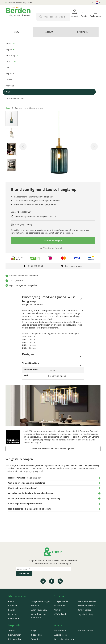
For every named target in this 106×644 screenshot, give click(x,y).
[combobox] (53, 17)
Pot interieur (60, 631)
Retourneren (14, 618)
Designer (28, 354)
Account (49, 32)
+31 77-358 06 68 (35, 266)
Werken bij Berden (86, 606)
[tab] (16, 32)
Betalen (12, 610)
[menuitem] (49, 43)
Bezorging (13, 614)
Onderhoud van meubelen (39, 616)
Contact (12, 601)
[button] (96, 3)
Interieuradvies (15, 639)
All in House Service (40, 610)
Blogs (34, 631)
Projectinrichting (85, 614)
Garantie (35, 606)
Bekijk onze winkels (73, 266)
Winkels (58, 610)
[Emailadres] (43, 569)
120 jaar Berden (62, 601)
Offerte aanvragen (53, 240)
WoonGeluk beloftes (87, 601)
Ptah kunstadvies (85, 631)
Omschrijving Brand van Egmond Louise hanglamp (49, 297)
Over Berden (60, 606)
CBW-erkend (60, 614)
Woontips (36, 639)
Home (8, 108)
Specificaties (31, 363)
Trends (11, 631)
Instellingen (82, 32)
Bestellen (13, 606)
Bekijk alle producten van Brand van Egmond (53, 449)
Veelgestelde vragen (41, 601)
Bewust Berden (84, 610)
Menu (16, 32)
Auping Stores (61, 635)
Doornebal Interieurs (64, 639)
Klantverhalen (15, 635)
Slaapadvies (37, 635)
